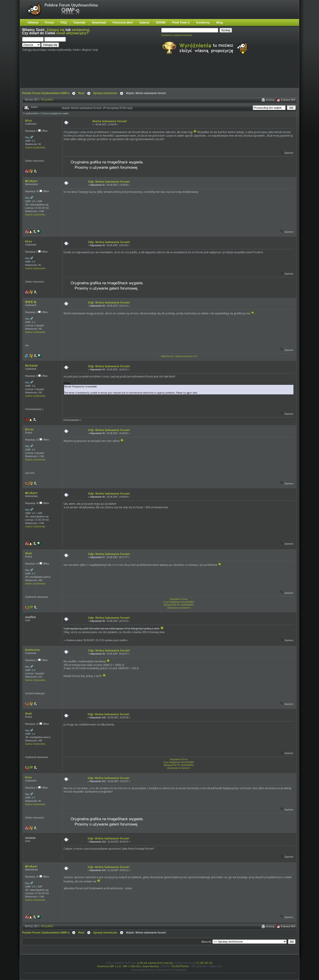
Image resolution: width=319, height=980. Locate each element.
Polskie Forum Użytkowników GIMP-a (46, 93)
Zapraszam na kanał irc (179, 608)
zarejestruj (80, 30)
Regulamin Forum (179, 599)
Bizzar (29, 429)
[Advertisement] (105, 75)
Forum (49, 22)
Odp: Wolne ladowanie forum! (109, 182)
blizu (28, 121)
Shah (28, 553)
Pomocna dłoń (123, 22)
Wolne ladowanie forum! (110, 121)
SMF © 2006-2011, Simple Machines (141, 966)
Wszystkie (47, 100)
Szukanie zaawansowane (177, 35)
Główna (33, 22)
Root (81, 93)
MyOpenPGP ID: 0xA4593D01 (179, 605)
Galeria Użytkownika (35, 148)
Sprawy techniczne (105, 93)
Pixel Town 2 (181, 22)
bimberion (32, 650)
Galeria (144, 22)
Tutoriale (79, 22)
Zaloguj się (55, 30)
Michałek (31, 366)
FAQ (63, 22)
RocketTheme (180, 966)
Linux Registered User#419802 (179, 602)
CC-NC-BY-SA (204, 963)
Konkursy (203, 22)
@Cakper (31, 181)
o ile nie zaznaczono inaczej (155, 963)
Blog (220, 22)
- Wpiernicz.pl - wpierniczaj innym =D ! (179, 356)
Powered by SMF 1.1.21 (109, 966)
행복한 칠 (31, 302)
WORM (161, 22)
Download (99, 22)
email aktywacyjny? (72, 33)
